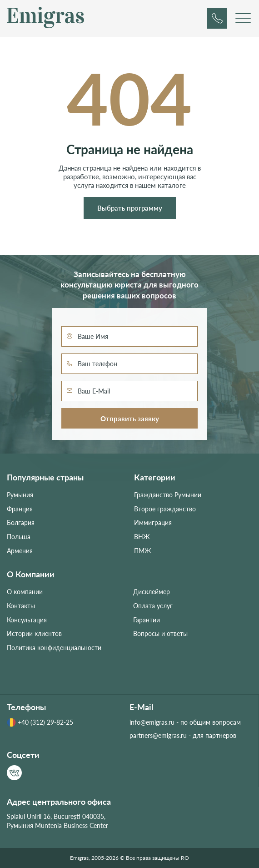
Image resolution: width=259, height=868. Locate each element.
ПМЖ (143, 551)
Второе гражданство (165, 509)
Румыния (20, 495)
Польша (19, 537)
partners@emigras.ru (158, 735)
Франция (20, 509)
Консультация (27, 620)
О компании (25, 592)
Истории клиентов (34, 633)
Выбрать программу (130, 208)
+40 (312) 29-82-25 (40, 722)
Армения (20, 551)
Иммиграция (153, 522)
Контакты (21, 606)
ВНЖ (142, 537)
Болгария (21, 522)
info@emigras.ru (152, 722)
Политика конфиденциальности (54, 648)
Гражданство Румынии (168, 495)
